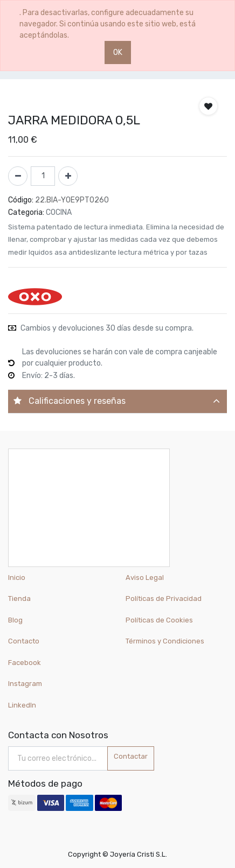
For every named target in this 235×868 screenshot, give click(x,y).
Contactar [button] (131, 756)
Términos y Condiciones (165, 641)
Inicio (17, 577)
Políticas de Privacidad (164, 598)
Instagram (25, 684)
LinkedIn (23, 705)
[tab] (118, 401)
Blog (15, 620)
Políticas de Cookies (159, 620)
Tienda (19, 598)
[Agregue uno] (68, 176)
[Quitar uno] (18, 176)
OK (118, 52)
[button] (208, 106)
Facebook (25, 663)
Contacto (24, 641)
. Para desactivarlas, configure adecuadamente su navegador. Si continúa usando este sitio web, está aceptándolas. (108, 24)
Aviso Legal (145, 577)
